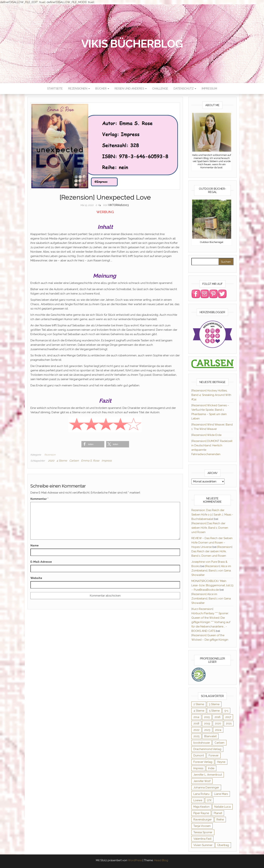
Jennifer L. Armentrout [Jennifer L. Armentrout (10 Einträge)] (208, 775)
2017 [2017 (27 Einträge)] (228, 717)
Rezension (50, 455)
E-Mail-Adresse (41, 562)
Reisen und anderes (131, 89)
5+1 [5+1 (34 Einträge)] (226, 711)
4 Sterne (62, 461)
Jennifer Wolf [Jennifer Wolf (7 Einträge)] (202, 781)
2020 (51, 461)
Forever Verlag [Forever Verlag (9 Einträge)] (203, 762)
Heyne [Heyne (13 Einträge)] (221, 762)
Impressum (209, 89)
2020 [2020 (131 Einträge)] (218, 723)
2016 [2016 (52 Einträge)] (218, 717)
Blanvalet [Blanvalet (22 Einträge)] (210, 736)
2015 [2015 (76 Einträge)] (207, 717)
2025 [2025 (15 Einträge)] (196, 736)
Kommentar (39, 499)
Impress (107, 461)
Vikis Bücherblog (132, 44)
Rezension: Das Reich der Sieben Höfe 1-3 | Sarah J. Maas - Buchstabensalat (212, 515)
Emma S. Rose (90, 461)
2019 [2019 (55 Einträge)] (207, 723)
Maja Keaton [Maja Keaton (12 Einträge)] (201, 807)
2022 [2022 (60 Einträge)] (196, 730)
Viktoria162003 (118, 205)
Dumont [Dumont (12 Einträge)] (199, 755)
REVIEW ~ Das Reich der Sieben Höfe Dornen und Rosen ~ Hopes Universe (212, 543)
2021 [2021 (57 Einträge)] (229, 723)
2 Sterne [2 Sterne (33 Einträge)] (199, 704)
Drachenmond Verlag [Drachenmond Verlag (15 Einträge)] (207, 749)
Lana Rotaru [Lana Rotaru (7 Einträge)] (201, 794)
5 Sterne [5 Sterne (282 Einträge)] (214, 711)
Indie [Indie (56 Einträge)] (211, 768)
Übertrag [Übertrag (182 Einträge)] (223, 845)
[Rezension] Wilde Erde (206, 435)
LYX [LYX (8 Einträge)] (209, 800)
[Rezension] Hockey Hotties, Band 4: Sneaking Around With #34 (211, 395)
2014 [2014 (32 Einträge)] (196, 717)
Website (36, 578)
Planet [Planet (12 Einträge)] (218, 813)
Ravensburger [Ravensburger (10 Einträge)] (203, 820)
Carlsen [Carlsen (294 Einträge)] (219, 743)
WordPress (135, 860)
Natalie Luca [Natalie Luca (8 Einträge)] (222, 807)
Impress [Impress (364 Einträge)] (198, 768)
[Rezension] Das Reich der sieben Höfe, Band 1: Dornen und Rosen (210, 528)
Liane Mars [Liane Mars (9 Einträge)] (221, 794)
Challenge (160, 89)
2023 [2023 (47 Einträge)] (207, 730)
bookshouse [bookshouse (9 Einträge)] (202, 743)
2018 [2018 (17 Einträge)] (196, 723)
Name (35, 545)
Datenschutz (185, 89)
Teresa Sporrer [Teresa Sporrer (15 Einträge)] (203, 832)
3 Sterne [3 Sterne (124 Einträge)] (214, 704)
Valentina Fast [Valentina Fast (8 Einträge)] (202, 839)
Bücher (102, 89)
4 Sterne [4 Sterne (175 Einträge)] (199, 711)
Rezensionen (79, 89)
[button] (93, 444)
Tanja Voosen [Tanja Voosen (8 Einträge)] (202, 826)
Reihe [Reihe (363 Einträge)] (220, 820)
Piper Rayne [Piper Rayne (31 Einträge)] (201, 813)
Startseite (55, 89)
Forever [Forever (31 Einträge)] (214, 755)
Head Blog (161, 860)
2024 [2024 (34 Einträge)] (218, 730)
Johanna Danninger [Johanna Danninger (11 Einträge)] (206, 788)
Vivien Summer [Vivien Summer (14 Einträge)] (203, 845)
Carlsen (74, 461)
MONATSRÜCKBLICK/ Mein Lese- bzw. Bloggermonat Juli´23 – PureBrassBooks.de (212, 585)
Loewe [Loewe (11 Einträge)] (198, 800)
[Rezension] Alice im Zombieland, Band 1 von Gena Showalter (211, 571)
